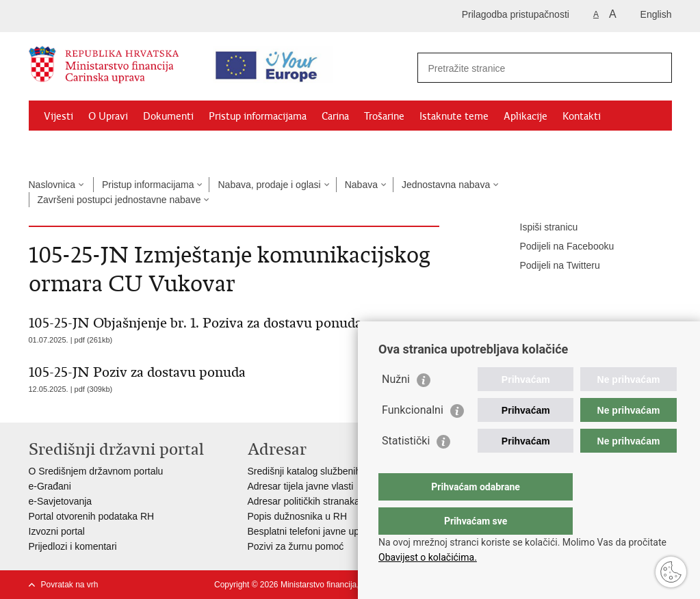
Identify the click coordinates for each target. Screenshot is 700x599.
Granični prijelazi (81, 148)
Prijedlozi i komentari (73, 546)
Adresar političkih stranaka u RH (316, 501)
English (656, 14)
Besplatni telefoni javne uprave (313, 531)
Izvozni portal (57, 531)
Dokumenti (168, 116)
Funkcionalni (413, 437)
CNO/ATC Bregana (173, 148)
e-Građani (50, 486)
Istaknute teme (454, 116)
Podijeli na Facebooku (558, 247)
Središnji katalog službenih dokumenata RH (340, 471)
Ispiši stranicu (540, 228)
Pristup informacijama (258, 116)
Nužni (396, 407)
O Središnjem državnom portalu (96, 471)
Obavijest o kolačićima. (428, 557)
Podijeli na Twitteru (550, 266)
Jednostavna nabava (446, 185)
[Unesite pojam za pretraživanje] (533, 68)
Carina (335, 116)
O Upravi (108, 116)
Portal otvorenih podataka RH (92, 516)
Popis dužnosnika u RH (298, 516)
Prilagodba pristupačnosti (516, 14)
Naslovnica (52, 185)
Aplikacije (526, 116)
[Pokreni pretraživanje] (656, 68)
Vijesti (59, 116)
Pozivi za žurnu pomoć (296, 546)
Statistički (406, 468)
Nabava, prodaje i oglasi (269, 185)
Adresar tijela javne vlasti (301, 486)
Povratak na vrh (70, 585)
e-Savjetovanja (61, 501)
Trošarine (384, 116)
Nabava (361, 185)
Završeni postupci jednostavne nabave (119, 200)
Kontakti (582, 116)
